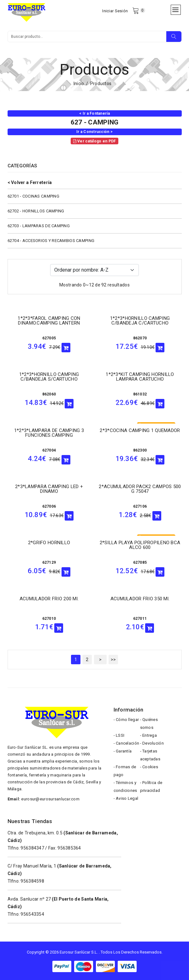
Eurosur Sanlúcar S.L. (79, 952)
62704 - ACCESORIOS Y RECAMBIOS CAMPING (51, 241)
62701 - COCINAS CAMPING (33, 196)
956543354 (32, 914)
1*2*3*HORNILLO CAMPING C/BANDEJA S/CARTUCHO (49, 377)
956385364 (69, 848)
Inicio (79, 84)
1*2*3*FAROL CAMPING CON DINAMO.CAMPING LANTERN (49, 321)
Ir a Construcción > (94, 132)
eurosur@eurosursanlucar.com (50, 799)
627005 (49, 338)
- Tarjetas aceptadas (150, 755)
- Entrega (149, 735)
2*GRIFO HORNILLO (49, 543)
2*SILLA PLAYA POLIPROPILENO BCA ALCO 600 (140, 545)
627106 (140, 506)
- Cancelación (127, 743)
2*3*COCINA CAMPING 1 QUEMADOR (140, 430)
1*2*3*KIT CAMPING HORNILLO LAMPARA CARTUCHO (140, 377)
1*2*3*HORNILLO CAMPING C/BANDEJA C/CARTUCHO (140, 321)
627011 (140, 619)
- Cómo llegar (126, 720)
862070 (140, 338)
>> (113, 660)
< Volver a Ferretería (30, 182)
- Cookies (149, 767)
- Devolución (152, 743)
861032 (140, 394)
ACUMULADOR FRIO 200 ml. (49, 599)
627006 (49, 506)
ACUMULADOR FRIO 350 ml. (140, 599)
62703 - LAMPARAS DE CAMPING (39, 226)
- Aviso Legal (126, 798)
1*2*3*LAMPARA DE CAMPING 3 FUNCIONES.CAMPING (49, 433)
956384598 (32, 881)
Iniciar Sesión (115, 11)
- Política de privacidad (151, 787)
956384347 (32, 848)
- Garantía (123, 751)
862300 (140, 450)
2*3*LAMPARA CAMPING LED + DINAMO (49, 489)
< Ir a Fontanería (94, 113)
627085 (140, 562)
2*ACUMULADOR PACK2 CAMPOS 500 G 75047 (140, 489)
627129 (49, 562)
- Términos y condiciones (125, 787)
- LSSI (119, 735)
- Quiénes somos (149, 723)
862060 (49, 394)
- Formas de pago (125, 771)
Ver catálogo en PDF (95, 141)
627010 (49, 619)
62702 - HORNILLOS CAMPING (36, 211)
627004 (49, 450)
